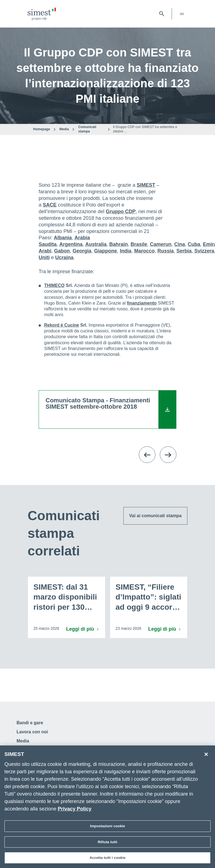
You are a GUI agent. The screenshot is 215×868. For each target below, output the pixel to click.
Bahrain (119, 244)
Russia (165, 251)
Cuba (194, 244)
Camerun (161, 244)
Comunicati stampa (87, 129)
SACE (50, 205)
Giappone (106, 251)
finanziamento (142, 303)
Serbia (184, 251)
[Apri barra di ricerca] (162, 14)
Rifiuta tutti (107, 843)
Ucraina (64, 257)
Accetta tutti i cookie (108, 859)
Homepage (42, 129)
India (126, 251)
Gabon (62, 251)
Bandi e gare (30, 723)
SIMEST (146, 185)
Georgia (82, 251)
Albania (63, 238)
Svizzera (204, 251)
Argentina (71, 244)
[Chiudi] (206, 755)
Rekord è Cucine (62, 325)
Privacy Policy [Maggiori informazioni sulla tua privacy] (75, 810)
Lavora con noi (32, 732)
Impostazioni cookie (107, 827)
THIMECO (54, 285)
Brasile (139, 244)
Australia (96, 244)
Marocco (144, 251)
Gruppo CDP (121, 211)
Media (64, 129)
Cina (180, 244)
